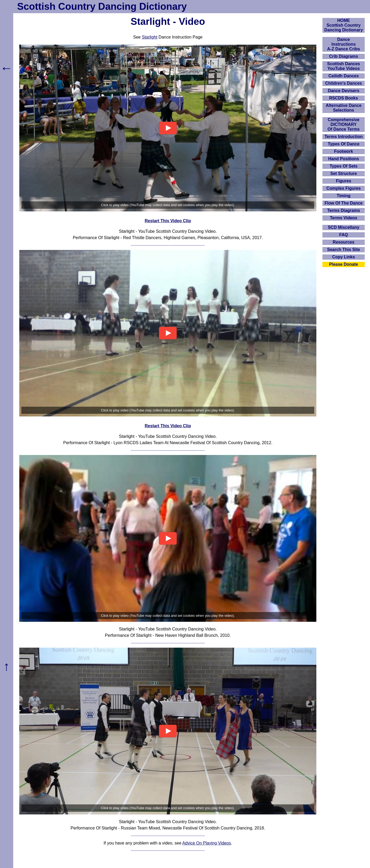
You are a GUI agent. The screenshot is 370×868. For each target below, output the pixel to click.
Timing (344, 196)
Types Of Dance (344, 144)
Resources (344, 242)
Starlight (150, 37)
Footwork (344, 151)
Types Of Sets (344, 166)
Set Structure (344, 174)
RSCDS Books (343, 98)
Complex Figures (344, 188)
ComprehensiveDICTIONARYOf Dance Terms (344, 124)
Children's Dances (344, 83)
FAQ (344, 235)
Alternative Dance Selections (343, 108)
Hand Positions (344, 159)
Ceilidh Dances (344, 76)
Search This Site (344, 250)
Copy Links (344, 257)
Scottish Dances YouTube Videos (344, 66)
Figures (344, 181)
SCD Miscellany (343, 227)
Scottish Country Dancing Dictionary (102, 6)
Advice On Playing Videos (207, 843)
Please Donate (343, 264)
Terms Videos (343, 218)
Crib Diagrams (343, 56)
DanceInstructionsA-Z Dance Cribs (344, 44)
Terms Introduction (344, 137)
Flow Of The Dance (344, 203)
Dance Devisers (343, 91)
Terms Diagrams (344, 210)
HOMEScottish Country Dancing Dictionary (344, 25)
